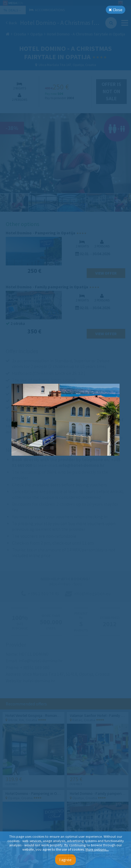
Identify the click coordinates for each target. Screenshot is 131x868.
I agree (65, 860)
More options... (97, 849)
